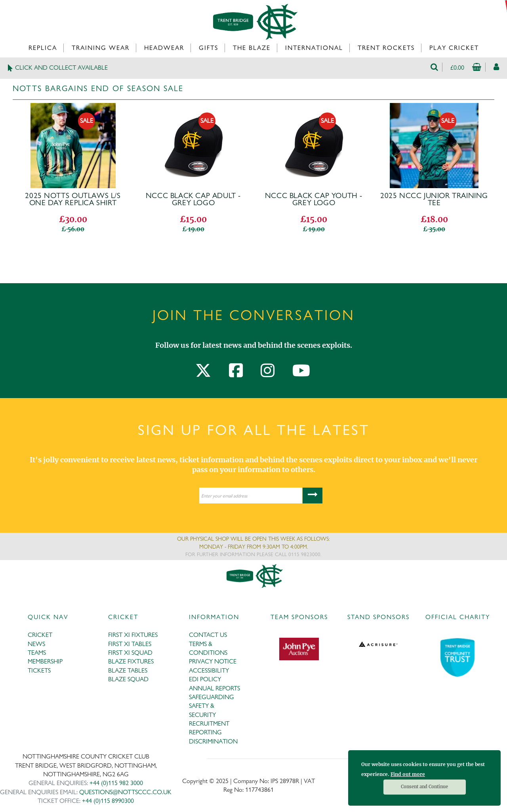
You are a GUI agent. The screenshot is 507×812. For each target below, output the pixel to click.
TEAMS (37, 653)
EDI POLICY (205, 679)
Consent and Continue (424, 787)
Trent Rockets (386, 48)
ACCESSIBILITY (209, 670)
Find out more (408, 774)
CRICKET (40, 635)
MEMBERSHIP (45, 661)
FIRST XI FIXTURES (133, 635)
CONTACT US (208, 635)
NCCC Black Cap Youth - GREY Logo (314, 199)
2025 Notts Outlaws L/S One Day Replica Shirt (73, 199)
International (314, 48)
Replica (43, 48)
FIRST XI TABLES (130, 644)
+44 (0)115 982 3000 (116, 783)
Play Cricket (454, 48)
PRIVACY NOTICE (213, 661)
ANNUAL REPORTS (214, 688)
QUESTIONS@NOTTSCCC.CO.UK (125, 792)
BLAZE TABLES (128, 670)
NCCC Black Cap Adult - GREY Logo (193, 199)
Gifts (209, 48)
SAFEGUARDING (212, 697)
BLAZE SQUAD (128, 679)
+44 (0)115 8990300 (108, 801)
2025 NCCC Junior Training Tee (434, 199)
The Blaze (252, 48)
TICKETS (39, 670)
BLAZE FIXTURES (131, 661)
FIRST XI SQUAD (130, 653)
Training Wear (101, 48)
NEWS (36, 644)
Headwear (164, 48)
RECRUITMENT (209, 723)
